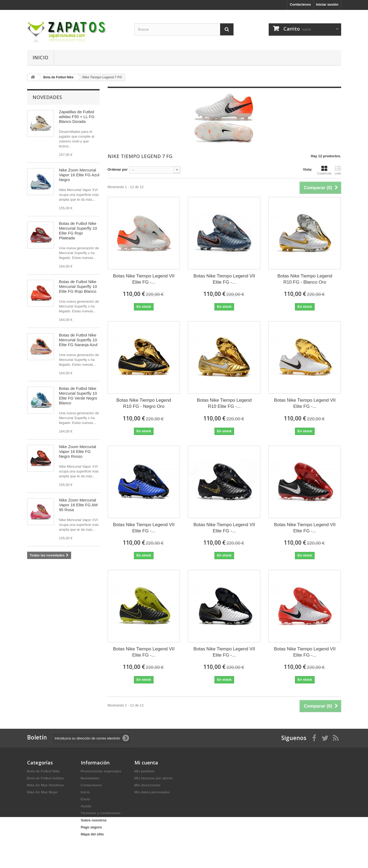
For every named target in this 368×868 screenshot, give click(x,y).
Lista (338, 170)
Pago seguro (91, 827)
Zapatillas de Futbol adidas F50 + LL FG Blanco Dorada (77, 117)
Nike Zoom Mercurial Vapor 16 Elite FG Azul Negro (79, 175)
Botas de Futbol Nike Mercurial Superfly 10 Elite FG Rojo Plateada (78, 231)
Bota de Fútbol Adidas (45, 778)
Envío (85, 799)
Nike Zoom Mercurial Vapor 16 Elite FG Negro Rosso (78, 451)
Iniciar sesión (327, 4)
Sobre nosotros (94, 820)
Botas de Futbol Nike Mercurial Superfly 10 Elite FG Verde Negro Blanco (78, 396)
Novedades (47, 97)
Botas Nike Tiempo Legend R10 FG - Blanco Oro (305, 279)
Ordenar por (118, 169)
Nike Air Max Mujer (43, 792)
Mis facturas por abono (154, 778)
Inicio (40, 57)
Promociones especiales (101, 771)
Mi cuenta (146, 763)
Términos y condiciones (101, 813)
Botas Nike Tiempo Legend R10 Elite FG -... (224, 403)
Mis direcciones (148, 785)
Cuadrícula (324, 170)
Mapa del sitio (92, 834)
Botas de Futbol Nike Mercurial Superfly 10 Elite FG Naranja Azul (78, 340)
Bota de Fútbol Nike (43, 771)
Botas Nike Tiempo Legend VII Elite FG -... (144, 279)
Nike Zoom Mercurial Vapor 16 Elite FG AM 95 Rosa (78, 505)
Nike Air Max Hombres (46, 785)
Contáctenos (300, 4)
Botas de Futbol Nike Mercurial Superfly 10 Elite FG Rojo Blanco (78, 286)
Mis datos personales (152, 792)
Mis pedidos (145, 771)
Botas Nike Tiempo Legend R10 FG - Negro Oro (144, 403)
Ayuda (86, 806)
